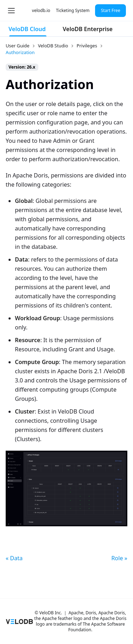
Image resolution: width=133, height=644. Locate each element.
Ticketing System (73, 10)
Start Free (110, 10)
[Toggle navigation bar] (11, 11)
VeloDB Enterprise (88, 29)
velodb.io (41, 10)
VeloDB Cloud (27, 29)
